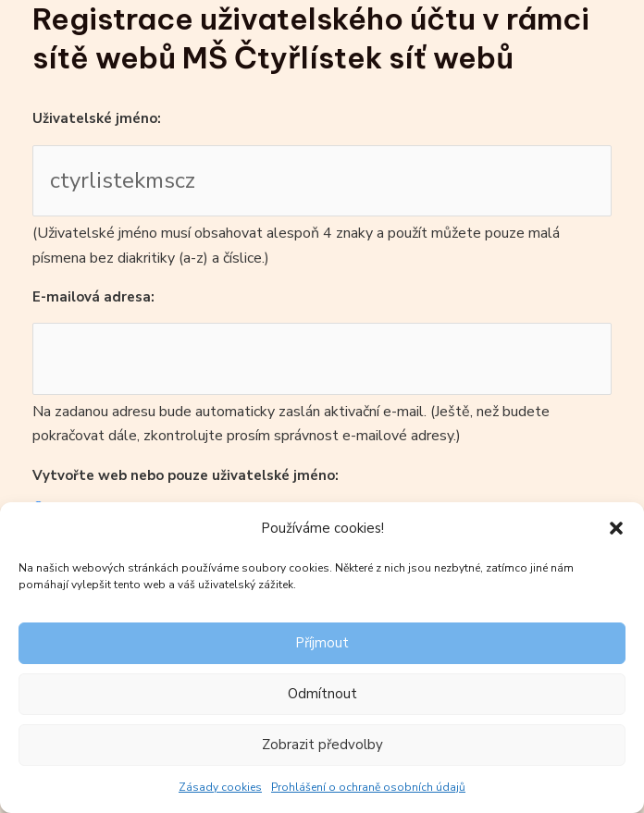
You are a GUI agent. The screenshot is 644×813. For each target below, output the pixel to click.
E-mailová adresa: (93, 297)
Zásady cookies (220, 787)
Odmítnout (322, 694)
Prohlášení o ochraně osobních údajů (368, 787)
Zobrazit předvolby (322, 745)
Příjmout (322, 643)
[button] (616, 528)
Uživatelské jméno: (97, 118)
